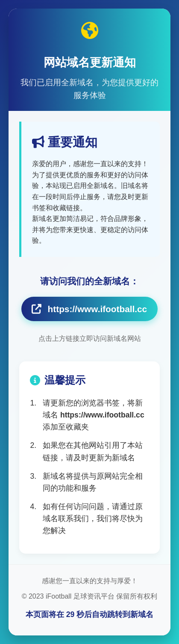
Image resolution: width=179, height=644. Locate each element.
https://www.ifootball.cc (89, 309)
